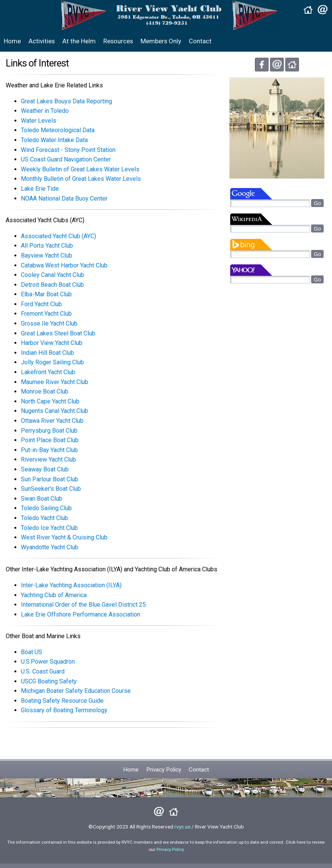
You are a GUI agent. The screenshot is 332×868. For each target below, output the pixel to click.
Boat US (32, 652)
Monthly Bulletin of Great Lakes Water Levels (81, 179)
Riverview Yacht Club (48, 459)
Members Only (161, 41)
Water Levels (39, 121)
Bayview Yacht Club (47, 255)
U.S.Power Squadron (48, 662)
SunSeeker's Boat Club (51, 489)
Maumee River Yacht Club (55, 382)
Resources (118, 41)
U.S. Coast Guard (43, 671)
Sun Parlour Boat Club (50, 479)
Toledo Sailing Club (46, 508)
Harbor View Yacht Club (52, 343)
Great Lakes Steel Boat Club (58, 333)
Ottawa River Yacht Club (52, 421)
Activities (42, 41)
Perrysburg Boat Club (49, 431)
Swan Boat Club (42, 499)
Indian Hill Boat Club (47, 353)
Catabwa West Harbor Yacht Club (64, 265)
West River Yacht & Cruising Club (64, 537)
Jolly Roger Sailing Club (52, 362)
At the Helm (79, 41)
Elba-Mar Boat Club (46, 294)
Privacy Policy (164, 770)
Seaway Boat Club (45, 469)
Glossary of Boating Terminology (64, 710)
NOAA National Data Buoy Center (64, 198)
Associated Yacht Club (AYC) (58, 236)
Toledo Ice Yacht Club (49, 528)
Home (12, 41)
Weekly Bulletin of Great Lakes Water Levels (80, 169)
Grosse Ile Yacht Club (49, 323)
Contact (200, 41)
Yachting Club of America (54, 595)
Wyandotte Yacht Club (50, 547)
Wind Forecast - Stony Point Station (68, 150)
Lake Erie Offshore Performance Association (81, 614)
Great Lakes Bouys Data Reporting (66, 101)
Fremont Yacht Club (46, 314)
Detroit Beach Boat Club (52, 285)
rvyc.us (182, 827)
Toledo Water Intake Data (54, 140)
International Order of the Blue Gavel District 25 (83, 605)
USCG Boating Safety (49, 681)
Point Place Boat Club (50, 440)
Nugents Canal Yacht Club (55, 411)
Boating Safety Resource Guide (62, 701)
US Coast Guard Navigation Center (66, 159)
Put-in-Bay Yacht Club (49, 450)
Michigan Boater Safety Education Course (76, 691)
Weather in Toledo (45, 111)
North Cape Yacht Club (50, 401)
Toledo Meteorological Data (58, 130)
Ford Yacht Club (41, 304)
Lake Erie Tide (40, 189)
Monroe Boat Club (45, 391)
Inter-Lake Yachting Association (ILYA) (71, 585)
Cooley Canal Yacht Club (53, 275)
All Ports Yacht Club (47, 246)
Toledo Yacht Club (44, 518)
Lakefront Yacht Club (48, 372)
